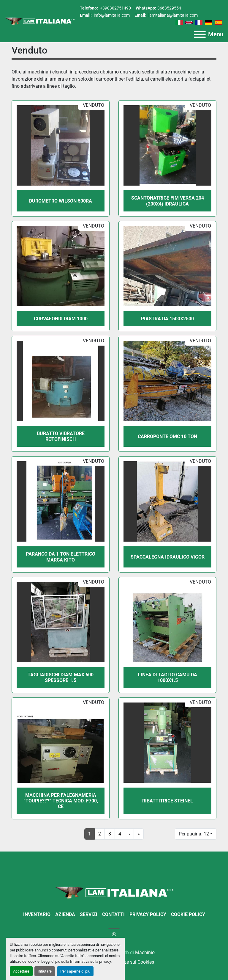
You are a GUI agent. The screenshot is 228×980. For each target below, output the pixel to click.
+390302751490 (115, 8)
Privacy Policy (148, 914)
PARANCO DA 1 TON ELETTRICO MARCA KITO (61, 557)
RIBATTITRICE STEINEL (168, 801)
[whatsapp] (114, 934)
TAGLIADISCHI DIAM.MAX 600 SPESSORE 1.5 (61, 678)
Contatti (113, 914)
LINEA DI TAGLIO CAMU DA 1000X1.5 (168, 678)
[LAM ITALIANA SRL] (114, 892)
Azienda (65, 914)
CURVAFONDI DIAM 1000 (61, 319)
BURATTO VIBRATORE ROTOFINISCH (61, 436)
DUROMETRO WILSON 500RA (61, 201)
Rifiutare (45, 971)
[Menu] (200, 34)
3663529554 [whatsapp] (169, 8)
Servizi (89, 914)
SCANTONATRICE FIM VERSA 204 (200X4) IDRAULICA (168, 201)
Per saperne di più (75, 971)
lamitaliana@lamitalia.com (173, 15)
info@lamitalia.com (111, 15)
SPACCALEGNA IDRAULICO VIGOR (168, 557)
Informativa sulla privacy (90, 961)
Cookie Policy (188, 914)
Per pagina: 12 (194, 834)
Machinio (145, 952)
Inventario (37, 914)
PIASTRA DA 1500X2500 (167, 319)
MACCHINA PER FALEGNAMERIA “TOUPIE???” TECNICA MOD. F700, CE (61, 801)
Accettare (21, 971)
